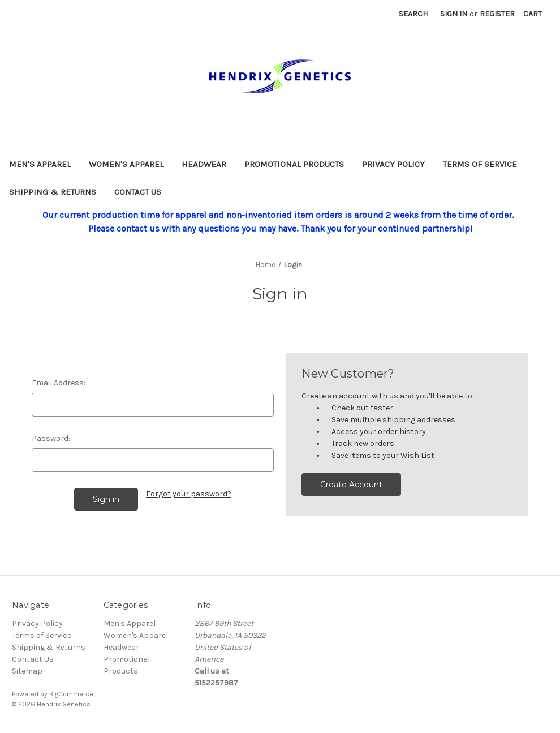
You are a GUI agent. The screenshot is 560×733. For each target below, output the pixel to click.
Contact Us (138, 192)
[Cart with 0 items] (533, 14)
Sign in (454, 14)
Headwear (204, 164)
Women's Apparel (126, 164)
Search (413, 14)
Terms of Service (480, 164)
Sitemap (27, 671)
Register (497, 14)
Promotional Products (294, 164)
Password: (51, 438)
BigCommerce (71, 694)
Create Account (351, 485)
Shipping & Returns (53, 192)
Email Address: (59, 383)
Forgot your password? (189, 494)
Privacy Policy (393, 164)
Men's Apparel (40, 164)
